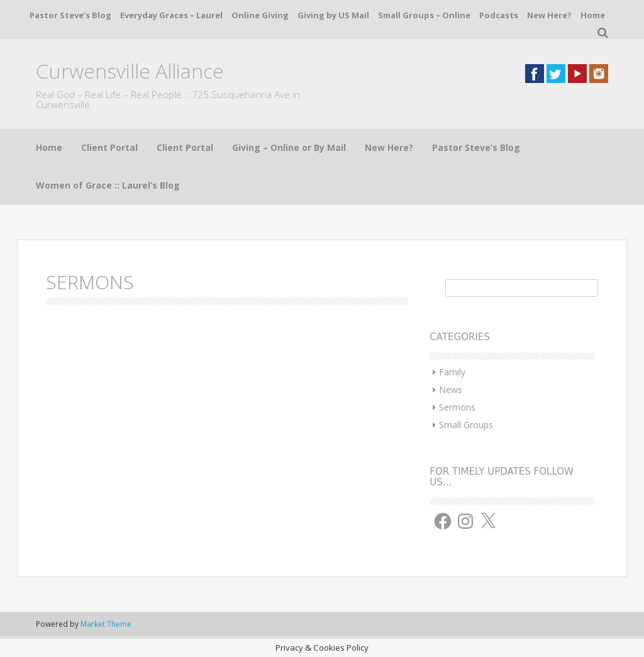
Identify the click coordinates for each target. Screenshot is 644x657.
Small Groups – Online (424, 15)
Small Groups (466, 425)
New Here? (549, 15)
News (451, 389)
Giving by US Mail (333, 15)
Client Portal (109, 147)
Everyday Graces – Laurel (171, 15)
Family (452, 372)
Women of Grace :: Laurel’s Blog (108, 185)
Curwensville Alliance (130, 71)
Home (593, 15)
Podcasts (499, 15)
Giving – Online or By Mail (289, 147)
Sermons (457, 407)
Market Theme (106, 624)
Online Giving (260, 15)
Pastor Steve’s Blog (70, 15)
